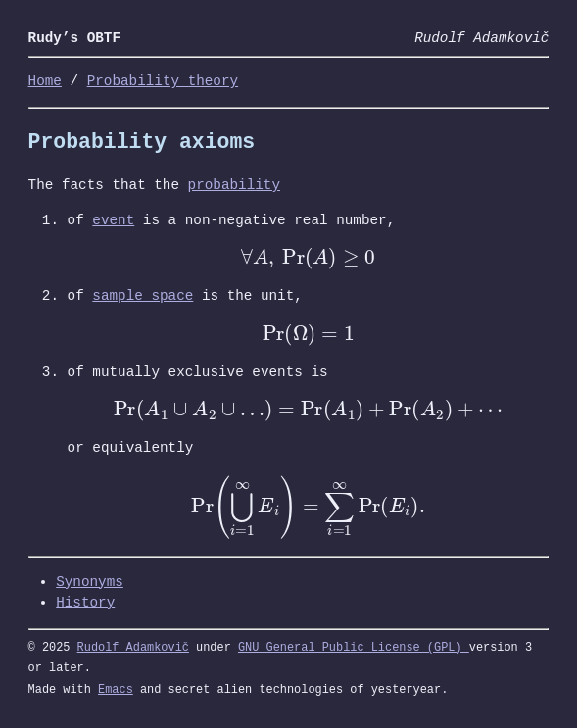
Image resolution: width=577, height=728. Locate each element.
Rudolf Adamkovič (133, 648)
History (85, 603)
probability (234, 186)
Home (45, 82)
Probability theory (163, 82)
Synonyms (90, 582)
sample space (143, 296)
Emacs (116, 690)
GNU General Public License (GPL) (354, 648)
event (113, 221)
